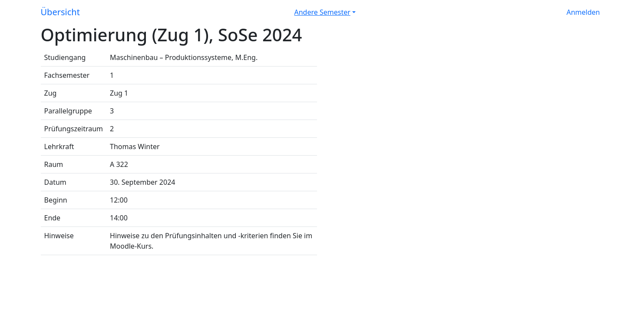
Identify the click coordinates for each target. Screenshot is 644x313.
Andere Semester (322, 12)
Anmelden (583, 12)
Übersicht (60, 12)
